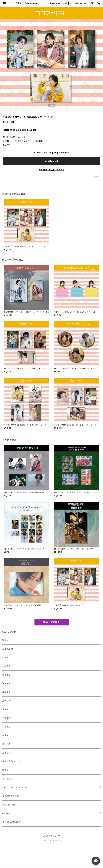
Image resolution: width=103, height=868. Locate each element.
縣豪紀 (5, 640)
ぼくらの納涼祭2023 (12, 822)
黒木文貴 (6, 701)
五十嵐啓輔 (8, 649)
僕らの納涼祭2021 (11, 796)
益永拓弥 (6, 753)
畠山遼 (5, 735)
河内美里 (6, 683)
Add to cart (51, 161)
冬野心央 (6, 744)
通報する (97, 177)
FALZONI (7, 813)
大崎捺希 (6, 666)
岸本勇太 (6, 692)
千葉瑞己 (6, 727)
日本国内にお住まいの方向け (52, 170)
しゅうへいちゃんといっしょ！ (15, 787)
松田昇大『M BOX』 (11, 761)
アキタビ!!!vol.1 (9, 805)
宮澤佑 (5, 770)
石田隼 (5, 657)
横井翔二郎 (8, 779)
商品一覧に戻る (52, 622)
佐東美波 (6, 718)
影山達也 (6, 675)
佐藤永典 (6, 709)
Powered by (52, 841)
